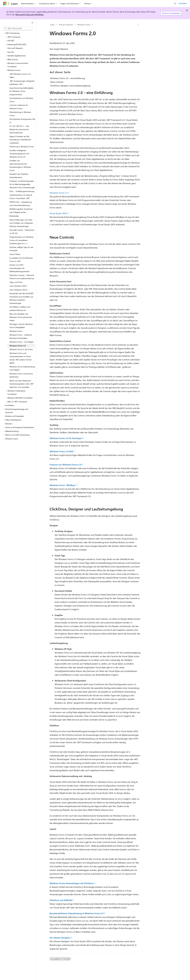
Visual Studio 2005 (58, 213)
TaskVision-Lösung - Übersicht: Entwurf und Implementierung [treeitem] (22, 277)
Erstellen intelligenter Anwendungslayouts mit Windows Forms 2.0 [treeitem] (19, 154)
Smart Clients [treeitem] (15, 254)
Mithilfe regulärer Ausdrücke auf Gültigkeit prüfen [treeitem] (21, 211)
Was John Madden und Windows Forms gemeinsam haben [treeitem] (21, 317)
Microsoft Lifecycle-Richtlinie (29, 14)
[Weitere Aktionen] (138, 25)
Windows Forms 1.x (58, 193)
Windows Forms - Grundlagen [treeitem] (22, 342)
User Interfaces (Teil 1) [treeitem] (18, 286)
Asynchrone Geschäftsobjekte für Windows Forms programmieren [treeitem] (22, 91)
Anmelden (183, 3)
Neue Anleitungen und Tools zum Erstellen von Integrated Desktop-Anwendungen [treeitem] (21, 223)
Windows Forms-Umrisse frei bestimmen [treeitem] (21, 375)
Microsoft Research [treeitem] (15, 48)
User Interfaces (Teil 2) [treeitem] (18, 290)
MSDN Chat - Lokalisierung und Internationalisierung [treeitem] (21, 204)
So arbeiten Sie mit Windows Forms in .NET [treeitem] (21, 260)
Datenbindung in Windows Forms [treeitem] (20, 114)
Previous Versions (66, 25)
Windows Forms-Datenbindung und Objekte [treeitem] (22, 368)
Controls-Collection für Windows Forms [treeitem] (19, 107)
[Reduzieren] (32, 23)
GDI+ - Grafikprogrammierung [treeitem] (22, 191)
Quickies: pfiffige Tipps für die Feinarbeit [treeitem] (21, 249)
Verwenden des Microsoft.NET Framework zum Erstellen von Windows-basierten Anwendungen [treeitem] (22, 298)
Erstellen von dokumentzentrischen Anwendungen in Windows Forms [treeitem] (20, 165)
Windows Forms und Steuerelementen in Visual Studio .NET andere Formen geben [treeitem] (21, 358)
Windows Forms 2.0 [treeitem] (18, 346)
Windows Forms (84, 25)
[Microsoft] (5, 4)
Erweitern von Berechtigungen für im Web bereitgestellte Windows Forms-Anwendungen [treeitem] (22, 184)
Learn (52, 25)
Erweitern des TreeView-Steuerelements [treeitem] (19, 176)
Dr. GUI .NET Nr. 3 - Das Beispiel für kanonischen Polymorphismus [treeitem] (19, 129)
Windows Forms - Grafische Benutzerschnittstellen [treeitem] (21, 336)
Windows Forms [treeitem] (16, 331)
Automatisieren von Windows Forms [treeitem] (21, 100)
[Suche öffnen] (175, 4)
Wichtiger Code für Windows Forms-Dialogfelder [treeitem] (21, 326)
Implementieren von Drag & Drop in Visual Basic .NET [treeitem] (21, 197)
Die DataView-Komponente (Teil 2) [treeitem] (22, 121)
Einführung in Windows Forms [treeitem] (22, 147)
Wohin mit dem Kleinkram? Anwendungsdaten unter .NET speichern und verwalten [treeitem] (22, 384)
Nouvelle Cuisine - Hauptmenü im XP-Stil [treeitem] (22, 232)
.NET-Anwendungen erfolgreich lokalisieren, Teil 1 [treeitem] (22, 83)
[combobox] (18, 28)
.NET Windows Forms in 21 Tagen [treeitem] (20, 76)
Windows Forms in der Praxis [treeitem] (21, 349)
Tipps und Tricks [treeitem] (16, 282)
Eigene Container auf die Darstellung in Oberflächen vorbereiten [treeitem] (20, 140)
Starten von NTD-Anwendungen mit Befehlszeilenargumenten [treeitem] (20, 268)
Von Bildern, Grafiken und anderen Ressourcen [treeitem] (20, 309)
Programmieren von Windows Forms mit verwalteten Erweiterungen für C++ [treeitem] (22, 240)
